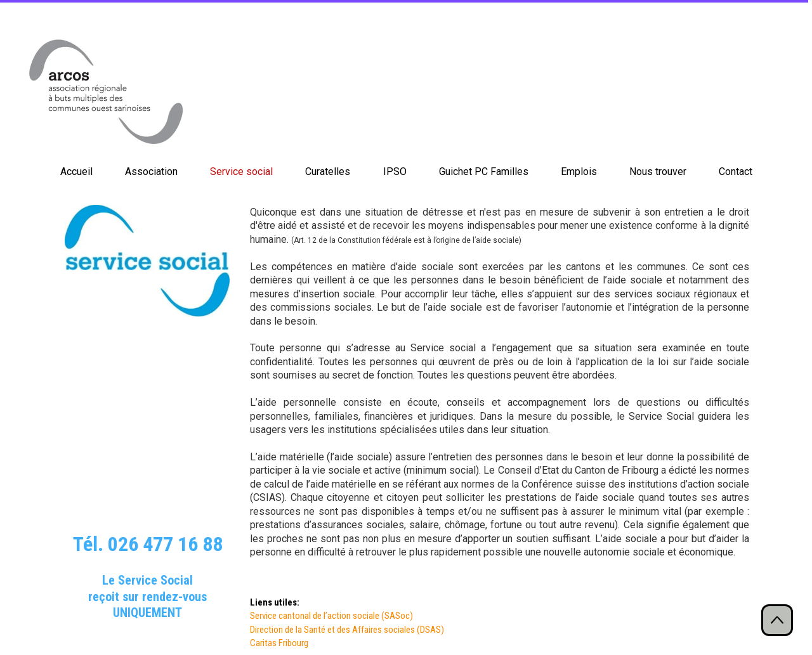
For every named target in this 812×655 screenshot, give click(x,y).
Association (151, 172)
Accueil (76, 172)
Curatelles (328, 172)
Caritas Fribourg (279, 643)
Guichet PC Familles (484, 172)
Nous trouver (658, 172)
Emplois (579, 172)
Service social (241, 172)
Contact (736, 172)
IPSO (395, 172)
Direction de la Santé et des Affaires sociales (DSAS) (347, 630)
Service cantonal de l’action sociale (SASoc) (332, 616)
